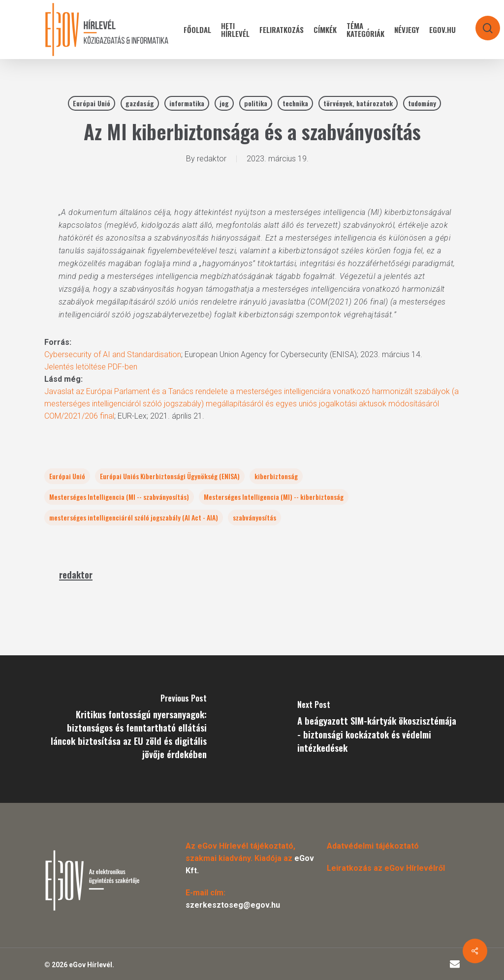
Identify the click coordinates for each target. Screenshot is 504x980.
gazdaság (140, 103)
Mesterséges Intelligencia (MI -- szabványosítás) (119, 497)
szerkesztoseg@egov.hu (233, 905)
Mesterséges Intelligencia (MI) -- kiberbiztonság (274, 497)
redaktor (212, 159)
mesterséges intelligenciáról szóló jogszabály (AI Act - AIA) (134, 517)
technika (295, 103)
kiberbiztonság (276, 476)
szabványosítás (254, 517)
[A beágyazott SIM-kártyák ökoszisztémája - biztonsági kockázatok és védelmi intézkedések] (378, 729)
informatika (187, 103)
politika (256, 103)
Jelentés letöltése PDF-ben (91, 367)
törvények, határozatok (358, 103)
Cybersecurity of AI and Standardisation (113, 354)
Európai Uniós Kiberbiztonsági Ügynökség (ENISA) (170, 476)
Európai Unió (92, 103)
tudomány (422, 103)
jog (224, 103)
